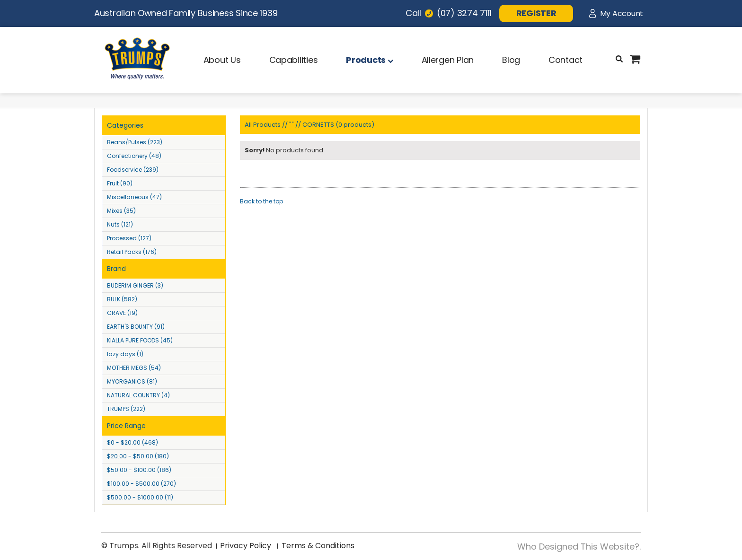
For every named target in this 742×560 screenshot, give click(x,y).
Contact (565, 60)
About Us (222, 60)
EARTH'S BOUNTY (136, 327)
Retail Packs (132, 252)
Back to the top (261, 201)
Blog (511, 60)
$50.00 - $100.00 (139, 470)
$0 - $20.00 (132, 442)
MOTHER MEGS (134, 368)
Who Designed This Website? (578, 547)
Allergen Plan (448, 60)
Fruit (120, 183)
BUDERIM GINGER (135, 285)
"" (291, 125)
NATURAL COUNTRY (138, 395)
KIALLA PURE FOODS (140, 340)
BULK (122, 299)
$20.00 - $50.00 (138, 456)
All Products (263, 125)
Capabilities (294, 60)
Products (369, 60)
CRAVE (122, 313)
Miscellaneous (134, 197)
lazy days (125, 354)
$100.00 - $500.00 (141, 484)
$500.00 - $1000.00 (140, 497)
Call (449, 13)
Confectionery (134, 156)
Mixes (121, 211)
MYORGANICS (132, 381)
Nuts (120, 224)
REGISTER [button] (536, 13)
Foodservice (133, 170)
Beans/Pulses (135, 142)
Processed (129, 238)
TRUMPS (126, 409)
